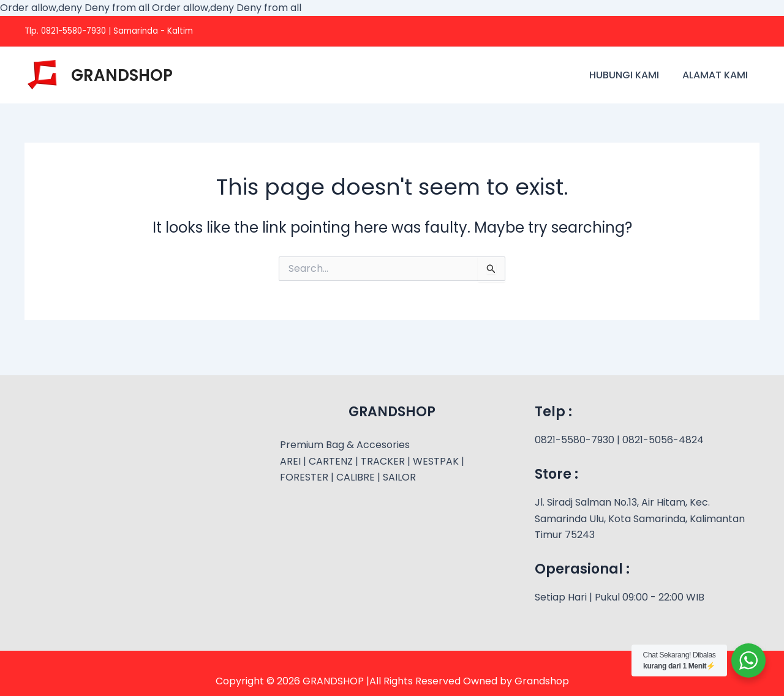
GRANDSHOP (122, 75)
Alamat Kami (717, 75)
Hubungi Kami (630, 75)
